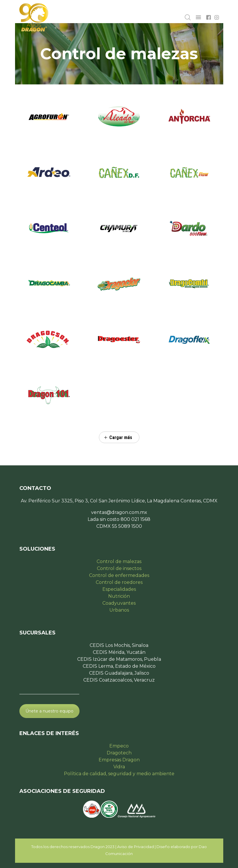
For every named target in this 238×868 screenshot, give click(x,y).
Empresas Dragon (119, 760)
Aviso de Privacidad (135, 847)
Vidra (119, 767)
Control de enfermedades (119, 575)
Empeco (119, 746)
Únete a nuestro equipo (49, 711)
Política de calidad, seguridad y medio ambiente (119, 774)
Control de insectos (119, 568)
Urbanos (119, 610)
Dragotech (119, 753)
